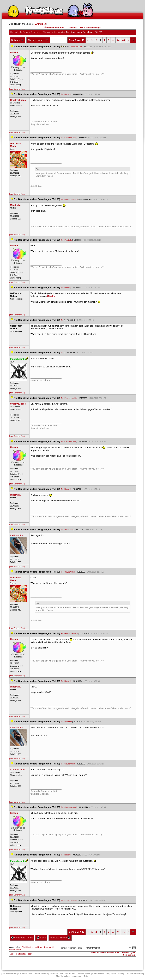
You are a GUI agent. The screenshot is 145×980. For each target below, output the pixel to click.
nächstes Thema (60, 938)
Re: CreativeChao (69, 138)
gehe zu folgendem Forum (72, 948)
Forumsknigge (93, 28)
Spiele (113, 974)
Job (86, 976)
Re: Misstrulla (67, 240)
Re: (63, 320)
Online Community (134, 974)
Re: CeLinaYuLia (68, 572)
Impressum (77, 976)
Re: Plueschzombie (69, 398)
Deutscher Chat (10, 974)
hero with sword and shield (43, 947)
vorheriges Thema (22, 938)
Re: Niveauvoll (76, 47)
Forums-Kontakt (97, 953)
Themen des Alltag (40, 32)
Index (41, 938)
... (113, 40)
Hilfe (82, 28)
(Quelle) (51, 296)
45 (123, 40)
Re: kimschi (66, 94)
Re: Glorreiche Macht (70, 199)
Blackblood (26, 947)
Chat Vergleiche (63, 976)
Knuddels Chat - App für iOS (62, 974)
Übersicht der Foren (54, 28)
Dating (121, 974)
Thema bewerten (38, 40)
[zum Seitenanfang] (17, 89)
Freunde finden (84, 974)
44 (118, 40)
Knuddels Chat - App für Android (33, 974)
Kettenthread (58, 32)
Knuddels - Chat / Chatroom (117, 953)
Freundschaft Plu (101, 974)
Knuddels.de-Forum (19, 32)
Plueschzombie (15, 949)
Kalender (73, 28)
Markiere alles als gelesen (21, 954)
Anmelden (41, 24)
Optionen (17, 40)
